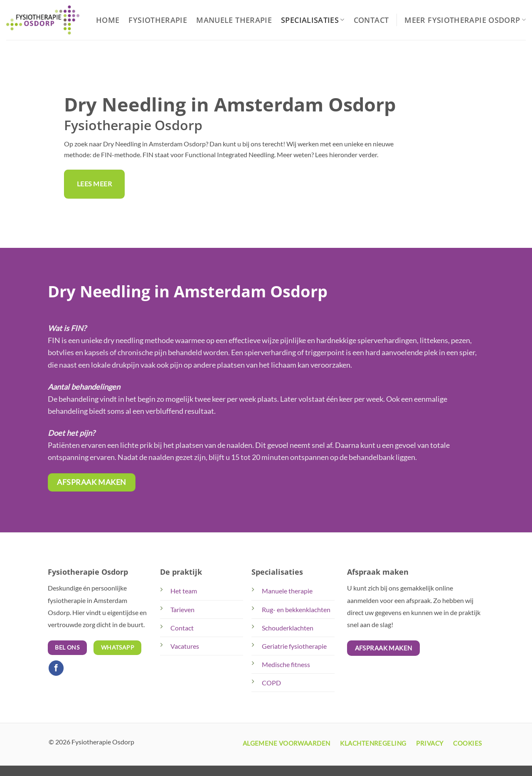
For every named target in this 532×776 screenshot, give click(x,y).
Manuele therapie (287, 591)
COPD (271, 683)
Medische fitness (286, 664)
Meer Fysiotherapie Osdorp (465, 20)
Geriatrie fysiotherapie (294, 646)
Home (108, 20)
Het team (184, 591)
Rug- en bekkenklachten (296, 609)
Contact (371, 20)
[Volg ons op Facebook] (56, 668)
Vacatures (185, 646)
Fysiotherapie (158, 20)
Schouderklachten (288, 628)
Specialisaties (313, 20)
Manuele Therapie (234, 20)
